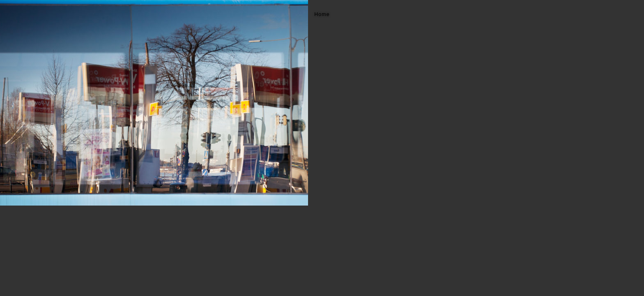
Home (322, 14)
